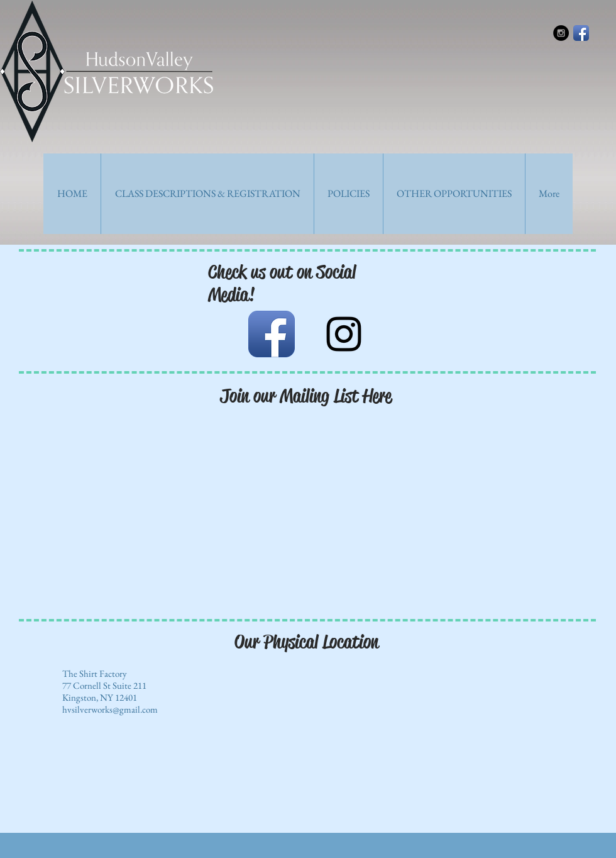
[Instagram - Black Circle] (561, 33)
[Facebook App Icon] (581, 33)
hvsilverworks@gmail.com (110, 709)
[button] (207, 194)
